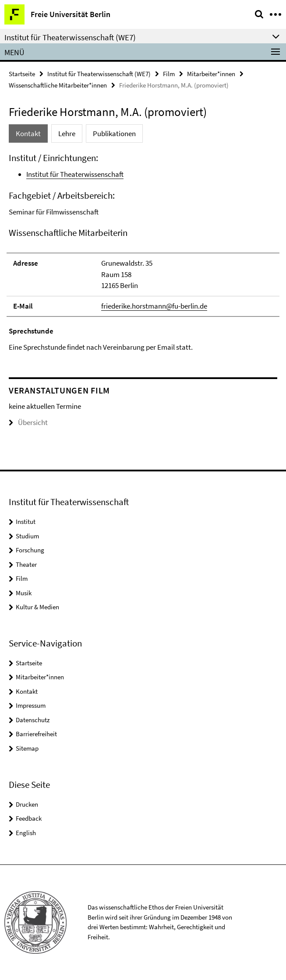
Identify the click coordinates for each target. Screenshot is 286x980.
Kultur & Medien (37, 607)
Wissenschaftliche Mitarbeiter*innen (58, 85)
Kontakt (27, 691)
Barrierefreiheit (36, 734)
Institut (26, 522)
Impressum (31, 705)
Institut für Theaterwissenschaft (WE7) (99, 74)
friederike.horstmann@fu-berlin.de (154, 306)
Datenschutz (33, 720)
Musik (24, 593)
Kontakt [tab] (28, 133)
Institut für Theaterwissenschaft (75, 174)
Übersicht (28, 422)
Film (169, 74)
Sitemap (27, 748)
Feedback (29, 818)
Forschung (30, 550)
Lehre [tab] (67, 133)
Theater (26, 564)
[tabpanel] (143, 252)
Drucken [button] (27, 804)
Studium (27, 536)
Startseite (22, 74)
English (26, 833)
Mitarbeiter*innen (211, 74)
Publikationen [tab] (114, 133)
